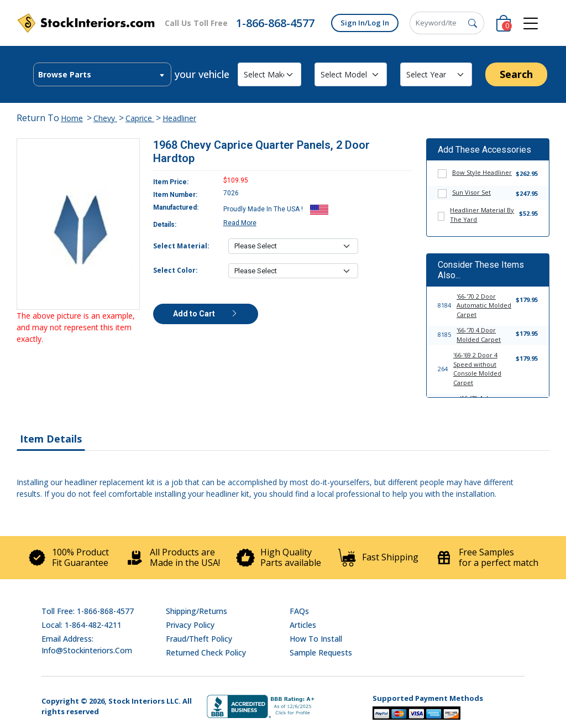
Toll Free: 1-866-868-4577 (88, 611)
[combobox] (102, 74)
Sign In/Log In (365, 23)
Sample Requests (321, 652)
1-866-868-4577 (275, 23)
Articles (303, 625)
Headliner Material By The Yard (482, 215)
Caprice (140, 118)
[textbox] (102, 75)
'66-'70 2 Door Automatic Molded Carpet (484, 305)
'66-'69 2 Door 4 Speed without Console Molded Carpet (477, 369)
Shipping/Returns (196, 611)
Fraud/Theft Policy (199, 639)
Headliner (179, 118)
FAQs (299, 611)
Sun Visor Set (471, 192)
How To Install (316, 639)
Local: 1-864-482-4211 (82, 625)
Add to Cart (206, 314)
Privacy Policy (190, 625)
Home (72, 118)
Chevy (105, 118)
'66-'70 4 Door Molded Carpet (479, 335)
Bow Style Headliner (482, 172)
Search (516, 74)
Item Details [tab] (51, 439)
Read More (240, 223)
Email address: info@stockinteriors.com (87, 644)
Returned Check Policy (206, 652)
